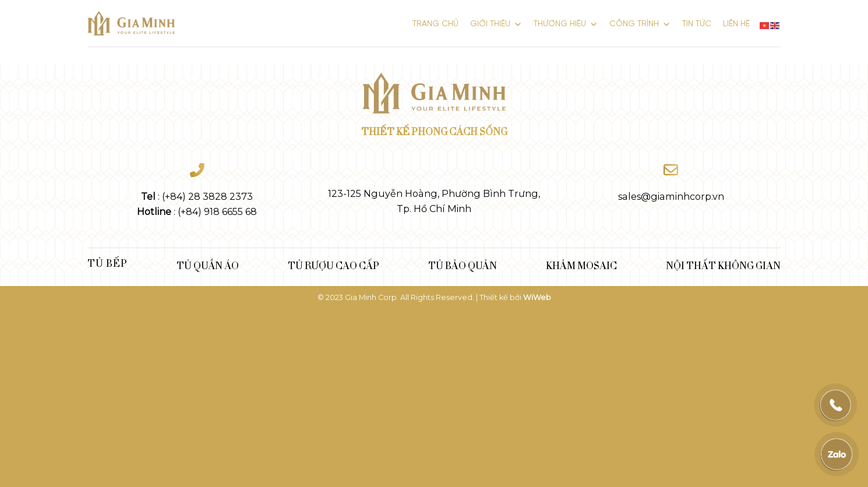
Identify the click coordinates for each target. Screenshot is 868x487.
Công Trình (640, 22)
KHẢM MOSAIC (581, 265)
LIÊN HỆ (736, 24)
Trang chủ (435, 24)
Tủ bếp (107, 263)
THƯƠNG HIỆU (566, 22)
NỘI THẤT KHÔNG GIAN (723, 265)
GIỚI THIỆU (496, 22)
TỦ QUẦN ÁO (208, 265)
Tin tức (697, 24)
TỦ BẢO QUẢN (463, 265)
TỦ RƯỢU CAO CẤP (334, 265)
